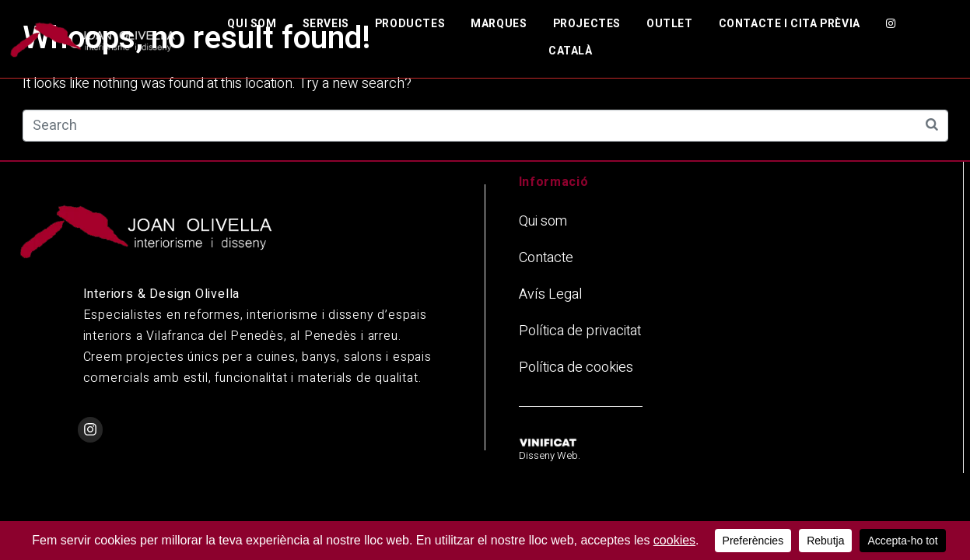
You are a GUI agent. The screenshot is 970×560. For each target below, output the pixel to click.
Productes (410, 24)
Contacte (546, 258)
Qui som (252, 24)
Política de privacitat (580, 331)
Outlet (670, 24)
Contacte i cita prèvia (790, 24)
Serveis (326, 24)
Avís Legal (550, 294)
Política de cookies (576, 367)
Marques (499, 24)
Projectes (587, 24)
